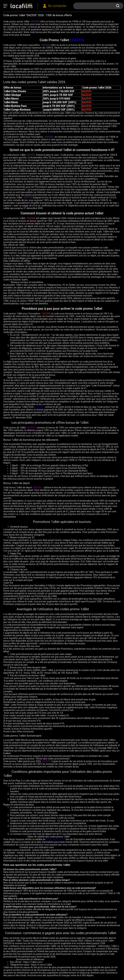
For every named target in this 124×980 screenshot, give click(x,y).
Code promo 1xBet (56, 839)
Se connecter (57, 6)
